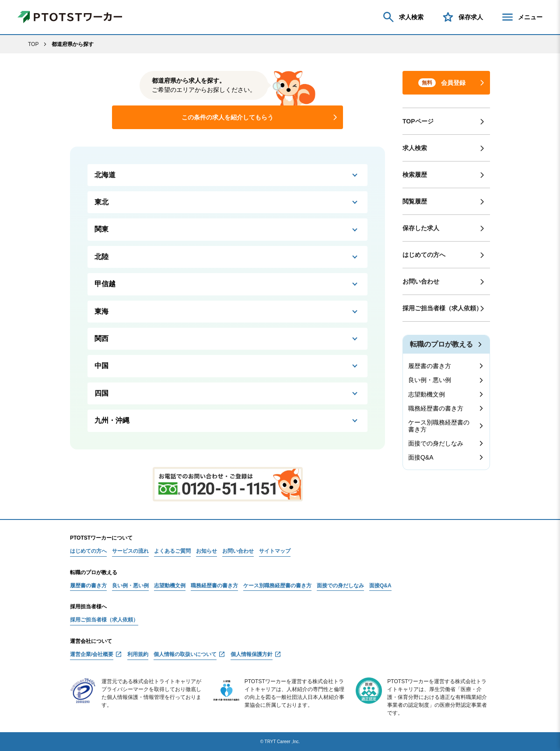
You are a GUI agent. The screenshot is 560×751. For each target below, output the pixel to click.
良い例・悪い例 (430, 380)
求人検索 (402, 17)
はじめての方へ (424, 255)
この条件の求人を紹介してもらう (227, 117)
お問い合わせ (421, 281)
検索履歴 (415, 175)
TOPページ (418, 121)
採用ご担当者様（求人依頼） (442, 308)
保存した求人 (421, 228)
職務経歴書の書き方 (436, 408)
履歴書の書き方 (430, 366)
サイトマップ (275, 551)
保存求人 (462, 17)
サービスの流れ (130, 551)
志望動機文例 (427, 394)
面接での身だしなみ (436, 443)
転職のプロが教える (441, 344)
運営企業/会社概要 (92, 654)
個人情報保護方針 (252, 654)
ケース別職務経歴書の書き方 (439, 426)
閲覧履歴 (415, 201)
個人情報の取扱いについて (185, 654)
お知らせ (206, 551)
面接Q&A (421, 457)
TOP (33, 44)
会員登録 (442, 83)
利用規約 (138, 654)
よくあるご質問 (172, 551)
